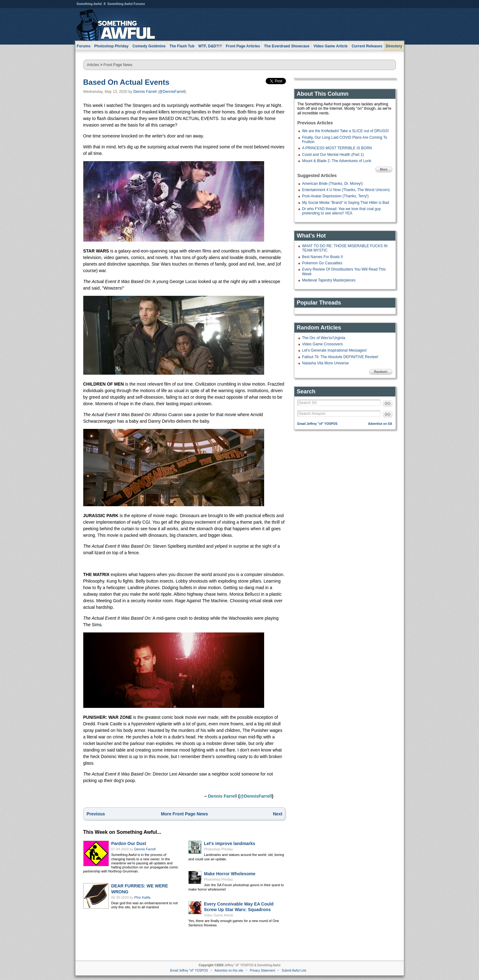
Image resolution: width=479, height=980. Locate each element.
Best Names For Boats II (323, 257)
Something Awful (89, 4)
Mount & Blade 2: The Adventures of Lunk (337, 161)
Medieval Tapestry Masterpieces (329, 280)
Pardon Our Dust (129, 843)
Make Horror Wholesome (230, 874)
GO (388, 403)
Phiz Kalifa (143, 897)
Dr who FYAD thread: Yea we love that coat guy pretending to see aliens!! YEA (342, 211)
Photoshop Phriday (218, 849)
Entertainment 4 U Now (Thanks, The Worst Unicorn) (346, 190)
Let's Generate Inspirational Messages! (335, 350)
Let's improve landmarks (230, 843)
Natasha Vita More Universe (326, 363)
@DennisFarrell (172, 92)
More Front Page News (184, 814)
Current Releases (367, 46)
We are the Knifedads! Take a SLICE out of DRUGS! (346, 131)
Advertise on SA (380, 424)
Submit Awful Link (294, 970)
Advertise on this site (229, 970)
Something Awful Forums (126, 4)
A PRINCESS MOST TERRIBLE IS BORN (337, 148)
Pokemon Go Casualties (322, 263)
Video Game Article (219, 915)
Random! (381, 372)
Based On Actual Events (126, 82)
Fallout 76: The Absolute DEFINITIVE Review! (340, 357)
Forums (84, 46)
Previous (96, 814)
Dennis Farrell (145, 92)
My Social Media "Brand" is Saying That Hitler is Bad (346, 203)
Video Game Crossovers (323, 344)
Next (278, 814)
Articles (93, 65)
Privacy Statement (262, 970)
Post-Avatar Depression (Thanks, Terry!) (336, 196)
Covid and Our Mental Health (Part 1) (333, 155)
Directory (394, 46)
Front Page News (118, 65)
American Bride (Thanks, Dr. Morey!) (333, 184)
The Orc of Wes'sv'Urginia (324, 338)
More (384, 169)
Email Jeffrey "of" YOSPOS (318, 424)
